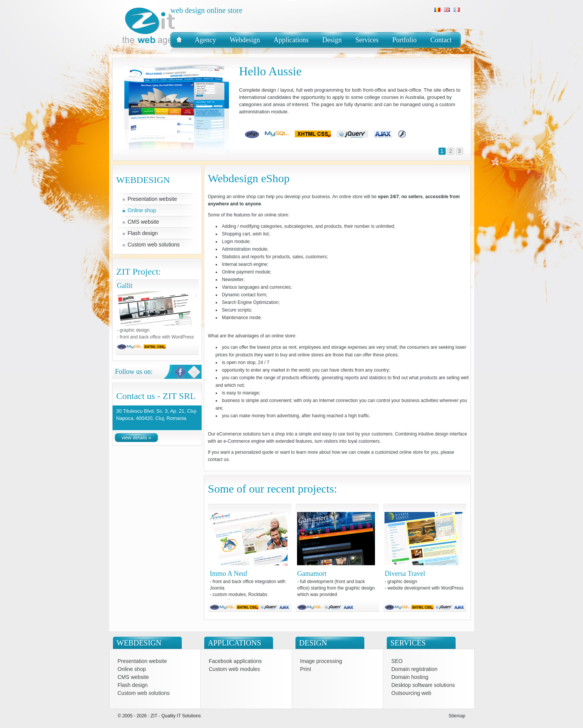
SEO (397, 661)
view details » (136, 438)
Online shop (142, 210)
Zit (176, 43)
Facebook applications (235, 661)
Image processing (321, 661)
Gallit (157, 308)
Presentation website (153, 199)
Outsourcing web (411, 693)
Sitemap (457, 716)
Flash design (143, 233)
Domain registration (414, 669)
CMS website (143, 222)
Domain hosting (410, 677)
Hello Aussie (270, 71)
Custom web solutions (154, 245)
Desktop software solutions (423, 685)
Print (306, 669)
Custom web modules (234, 669)
